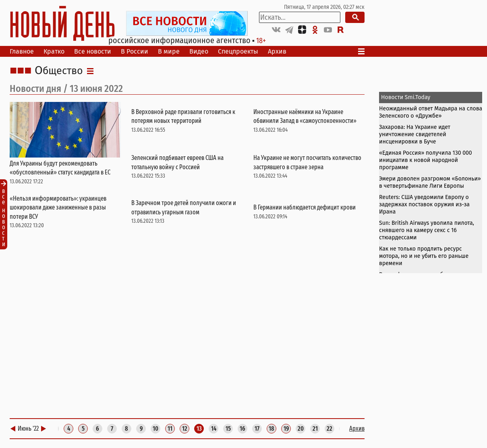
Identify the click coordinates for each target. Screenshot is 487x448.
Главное (22, 51)
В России (135, 51)
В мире (169, 51)
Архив (277, 51)
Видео (199, 51)
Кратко (54, 51)
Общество (59, 71)
